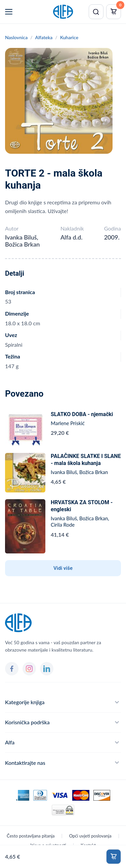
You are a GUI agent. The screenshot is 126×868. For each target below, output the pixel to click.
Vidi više (63, 568)
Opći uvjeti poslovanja (90, 836)
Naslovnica (16, 37)
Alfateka (44, 37)
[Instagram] (29, 669)
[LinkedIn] (47, 669)
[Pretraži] (96, 12)
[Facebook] (12, 669)
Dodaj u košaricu (114, 857)
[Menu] (9, 12)
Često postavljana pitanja (31, 836)
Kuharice (69, 37)
